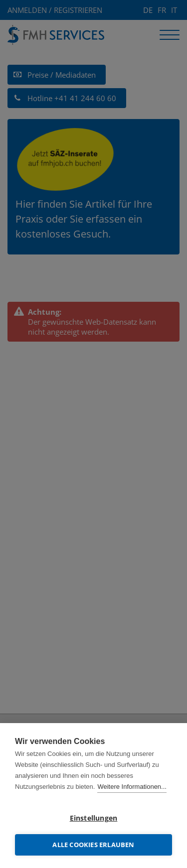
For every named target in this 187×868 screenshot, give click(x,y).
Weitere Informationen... (132, 787)
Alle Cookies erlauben (93, 845)
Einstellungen (94, 818)
